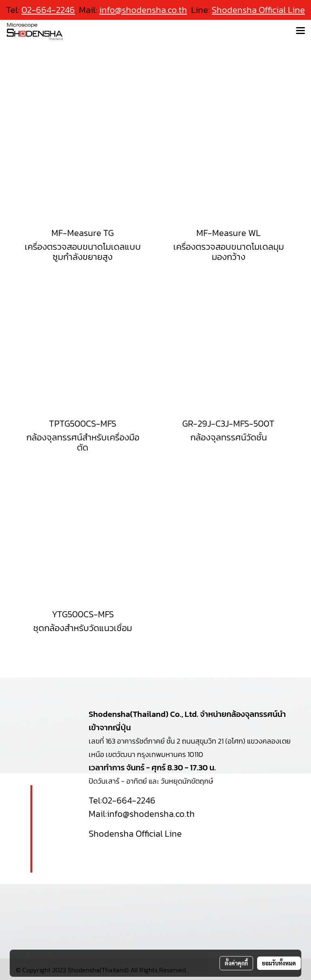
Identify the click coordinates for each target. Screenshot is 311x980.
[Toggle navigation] (300, 31)
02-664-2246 (129, 800)
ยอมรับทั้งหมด (279, 963)
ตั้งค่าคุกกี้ (236, 963)
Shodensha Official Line (258, 10)
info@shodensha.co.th (143, 10)
